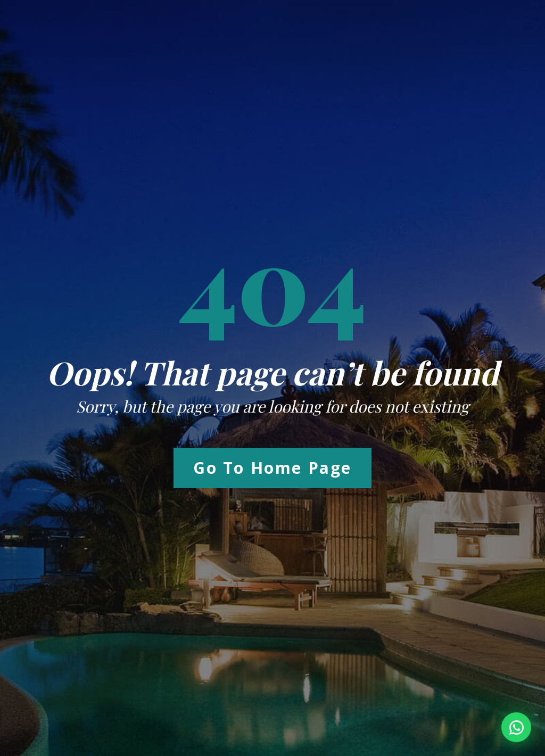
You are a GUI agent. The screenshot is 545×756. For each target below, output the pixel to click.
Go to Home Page (272, 468)
